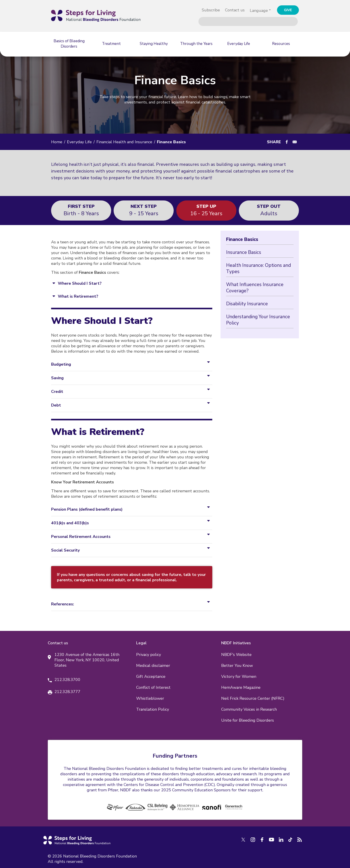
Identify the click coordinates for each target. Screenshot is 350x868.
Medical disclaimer (153, 666)
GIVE (288, 10)
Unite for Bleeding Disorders (248, 720)
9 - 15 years (144, 210)
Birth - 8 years (81, 210)
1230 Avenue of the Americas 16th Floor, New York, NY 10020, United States (87, 660)
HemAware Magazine (241, 687)
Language (259, 11)
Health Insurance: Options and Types (258, 268)
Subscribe (211, 10)
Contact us (235, 10)
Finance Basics (242, 239)
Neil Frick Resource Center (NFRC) (253, 698)
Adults (269, 210)
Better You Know (237, 666)
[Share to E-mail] (295, 142)
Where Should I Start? (80, 283)
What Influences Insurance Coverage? (255, 288)
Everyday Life (79, 142)
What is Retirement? (78, 296)
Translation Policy (153, 709)
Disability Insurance (247, 304)
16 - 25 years (206, 210)
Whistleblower (150, 698)
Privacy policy (149, 655)
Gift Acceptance (151, 676)
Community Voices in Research (249, 709)
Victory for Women (239, 676)
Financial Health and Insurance (124, 142)
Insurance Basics (244, 252)
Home (57, 142)
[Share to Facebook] (287, 142)
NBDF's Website (236, 655)
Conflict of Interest (153, 687)
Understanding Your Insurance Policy (258, 320)
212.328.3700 (67, 680)
